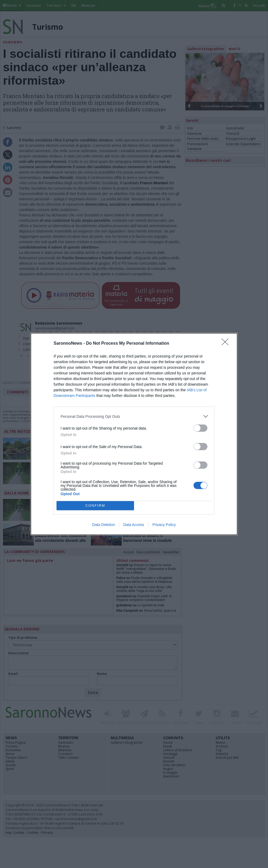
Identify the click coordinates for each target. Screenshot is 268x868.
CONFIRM (95, 506)
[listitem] (134, 416)
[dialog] (134, 434)
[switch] (200, 428)
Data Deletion (104, 525)
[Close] (227, 344)
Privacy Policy (164, 525)
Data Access (134, 525)
